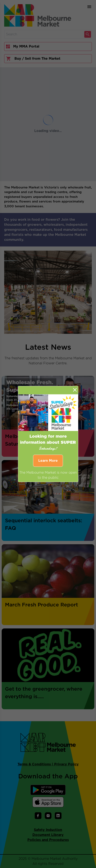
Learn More (48, 461)
